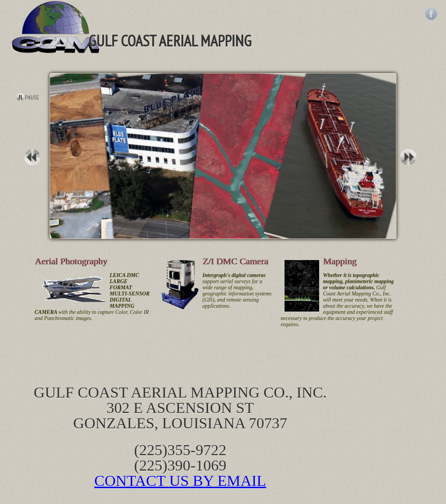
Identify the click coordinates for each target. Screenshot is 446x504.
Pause (32, 97)
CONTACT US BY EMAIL (180, 481)
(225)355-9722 (180, 450)
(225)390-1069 (180, 465)
